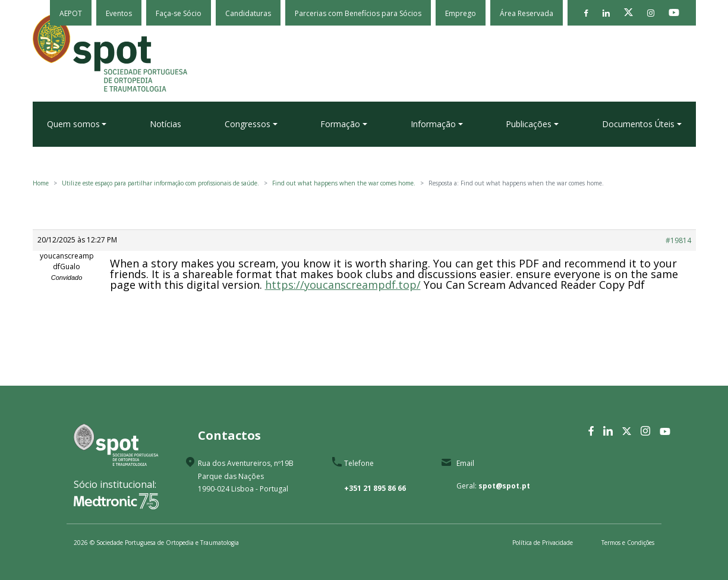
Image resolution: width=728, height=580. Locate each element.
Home (41, 183)
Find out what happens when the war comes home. (344, 183)
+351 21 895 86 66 (375, 488)
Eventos (119, 13)
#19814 (678, 240)
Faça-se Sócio (179, 13)
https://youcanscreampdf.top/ (343, 285)
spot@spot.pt (504, 486)
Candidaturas (248, 13)
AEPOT (71, 13)
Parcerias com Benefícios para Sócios (358, 13)
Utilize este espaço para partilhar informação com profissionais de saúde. (160, 183)
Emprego (461, 13)
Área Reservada (527, 13)
